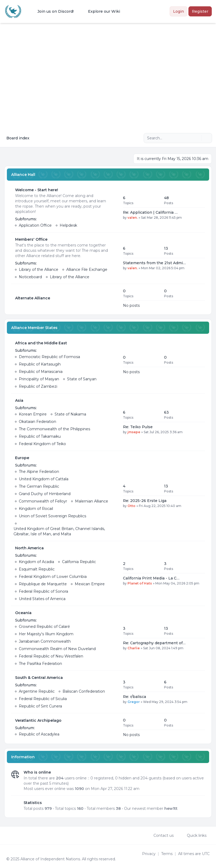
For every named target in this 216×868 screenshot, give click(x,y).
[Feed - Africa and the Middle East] (114, 365)
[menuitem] (52, 11)
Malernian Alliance (92, 501)
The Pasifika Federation (40, 664)
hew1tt (171, 808)
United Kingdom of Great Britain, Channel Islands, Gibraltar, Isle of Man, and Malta (59, 531)
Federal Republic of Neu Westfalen (51, 656)
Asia (19, 400)
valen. (133, 218)
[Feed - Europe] (114, 496)
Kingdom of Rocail (36, 509)
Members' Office (31, 239)
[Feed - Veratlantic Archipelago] (114, 727)
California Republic (79, 562)
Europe (22, 458)
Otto (131, 506)
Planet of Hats (140, 583)
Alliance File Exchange (87, 269)
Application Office (35, 225)
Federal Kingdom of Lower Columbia (53, 577)
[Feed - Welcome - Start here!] (114, 208)
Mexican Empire (90, 584)
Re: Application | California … (150, 212)
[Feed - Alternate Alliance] (114, 298)
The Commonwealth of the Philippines (54, 429)
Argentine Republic (37, 691)
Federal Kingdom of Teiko (42, 444)
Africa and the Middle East (41, 343)
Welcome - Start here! (37, 190)
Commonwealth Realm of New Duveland (57, 649)
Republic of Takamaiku (40, 436)
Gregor (134, 702)
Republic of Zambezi (38, 386)
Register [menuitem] (200, 11)
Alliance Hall (23, 175)
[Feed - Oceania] (114, 638)
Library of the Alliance (39, 269)
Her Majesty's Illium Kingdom (46, 634)
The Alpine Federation (39, 472)
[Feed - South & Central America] (114, 692)
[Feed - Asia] (114, 422)
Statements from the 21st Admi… (154, 263)
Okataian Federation (38, 422)
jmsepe (134, 432)
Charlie (134, 648)
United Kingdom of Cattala (44, 479)
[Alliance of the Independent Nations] (13, 12)
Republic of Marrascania (41, 372)
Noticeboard (30, 277)
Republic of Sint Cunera (40, 706)
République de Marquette (43, 584)
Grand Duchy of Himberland (45, 494)
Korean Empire (33, 414)
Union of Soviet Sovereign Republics (52, 516)
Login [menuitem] (178, 11)
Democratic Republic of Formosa (49, 357)
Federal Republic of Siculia (43, 699)
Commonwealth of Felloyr (43, 501)
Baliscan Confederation (84, 691)
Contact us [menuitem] (160, 835)
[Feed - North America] (114, 573)
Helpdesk (68, 225)
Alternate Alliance (33, 298)
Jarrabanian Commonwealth (45, 641)
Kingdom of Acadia (36, 562)
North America (29, 548)
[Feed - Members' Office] (114, 258)
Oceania (23, 613)
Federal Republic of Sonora (43, 591)
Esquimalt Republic (37, 569)
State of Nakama (70, 414)
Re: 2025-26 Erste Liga (145, 501)
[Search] (197, 138)
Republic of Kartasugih (40, 364)
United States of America (42, 599)
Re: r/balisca (135, 697)
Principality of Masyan (39, 379)
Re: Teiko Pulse (138, 427)
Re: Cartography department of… (154, 643)
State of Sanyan (82, 379)
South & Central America (39, 678)
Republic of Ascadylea (39, 734)
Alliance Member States (34, 328)
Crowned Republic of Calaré (44, 627)
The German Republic (39, 486)
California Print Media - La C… (151, 578)
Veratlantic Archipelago (38, 720)
